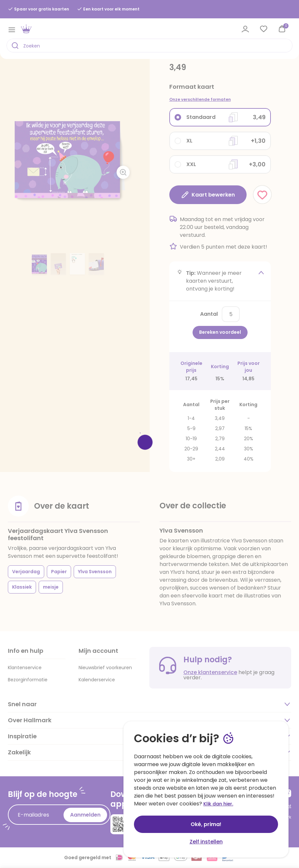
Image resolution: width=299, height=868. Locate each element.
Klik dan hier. (218, 804)
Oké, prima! (206, 824)
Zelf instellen (206, 842)
